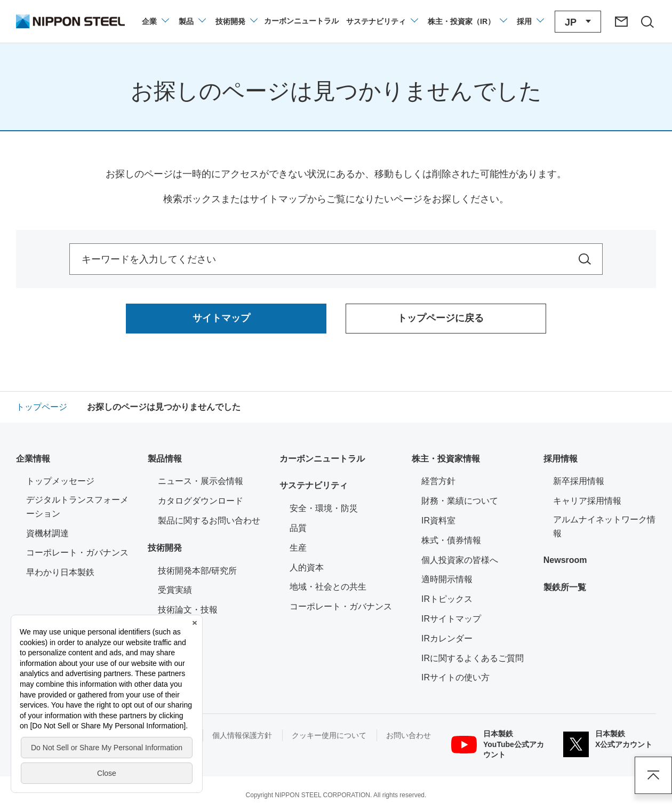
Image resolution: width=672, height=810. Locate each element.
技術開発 (165, 548)
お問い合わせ (409, 735)
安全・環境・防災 (324, 508)
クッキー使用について (329, 735)
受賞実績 (175, 590)
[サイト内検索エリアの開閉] (647, 21)
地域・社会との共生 (328, 587)
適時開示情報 (447, 579)
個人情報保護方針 (242, 735)
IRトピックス (447, 599)
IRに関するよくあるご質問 (473, 658)
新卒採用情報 (579, 481)
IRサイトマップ (451, 619)
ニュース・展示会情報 (201, 481)
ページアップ (653, 775)
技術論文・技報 (188, 610)
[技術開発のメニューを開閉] (236, 21)
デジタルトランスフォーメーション (77, 507)
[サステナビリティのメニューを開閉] (382, 21)
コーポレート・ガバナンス (77, 553)
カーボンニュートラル (322, 459)
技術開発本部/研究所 (197, 571)
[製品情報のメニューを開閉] (192, 21)
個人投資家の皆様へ (460, 560)
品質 (298, 528)
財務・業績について (460, 501)
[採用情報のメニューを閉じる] (530, 21)
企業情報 (33, 459)
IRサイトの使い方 (455, 677)
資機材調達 (47, 533)
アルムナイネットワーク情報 (605, 526)
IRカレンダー (447, 638)
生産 (298, 548)
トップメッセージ (60, 481)
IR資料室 (438, 521)
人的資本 (307, 567)
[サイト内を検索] (585, 259)
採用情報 (561, 459)
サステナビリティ (314, 485)
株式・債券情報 (451, 540)
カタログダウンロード (201, 501)
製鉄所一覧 (565, 587)
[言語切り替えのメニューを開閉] (578, 22)
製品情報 (165, 459)
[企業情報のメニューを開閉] (155, 21)
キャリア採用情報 (587, 501)
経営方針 (438, 481)
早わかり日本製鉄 (60, 572)
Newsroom (565, 560)
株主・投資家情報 (446, 459)
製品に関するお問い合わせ (209, 521)
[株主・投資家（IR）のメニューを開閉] (467, 21)
